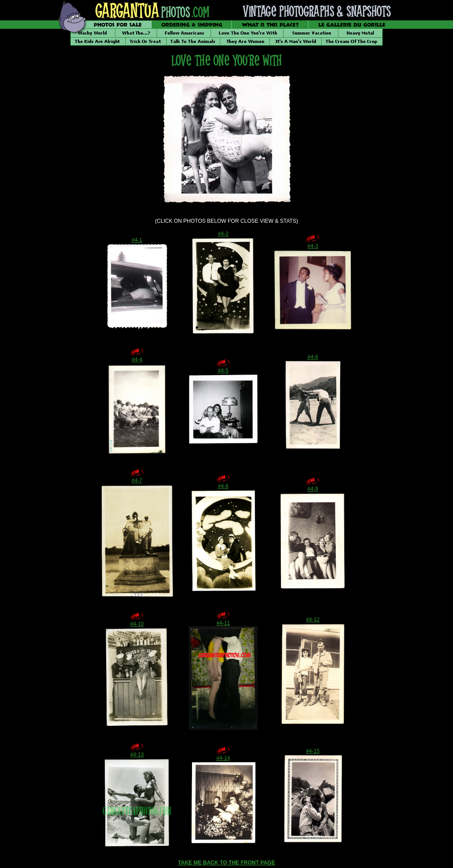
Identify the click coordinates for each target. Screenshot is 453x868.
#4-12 (313, 620)
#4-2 (223, 234)
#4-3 (313, 246)
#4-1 (137, 240)
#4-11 (223, 623)
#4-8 (223, 486)
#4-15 (313, 751)
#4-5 (223, 371)
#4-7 (137, 480)
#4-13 (137, 755)
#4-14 (223, 758)
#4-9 (313, 489)
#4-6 (313, 357)
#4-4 (137, 360)
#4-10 (137, 624)
